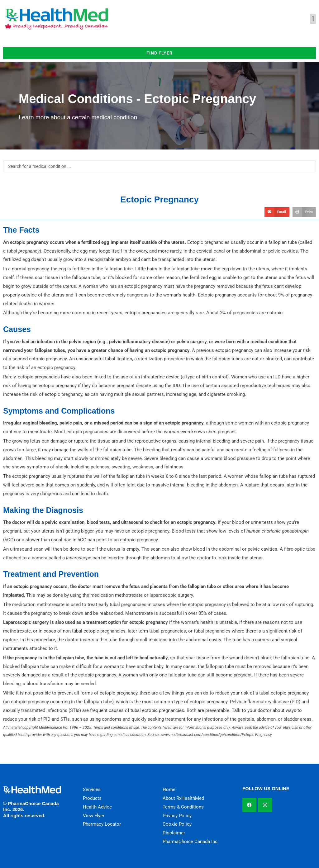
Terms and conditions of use (116, 728)
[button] (313, 19)
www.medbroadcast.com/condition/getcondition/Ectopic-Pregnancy (216, 735)
